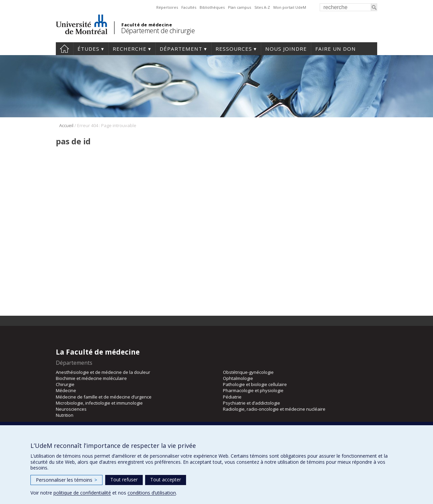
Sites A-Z (262, 7)
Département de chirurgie (158, 31)
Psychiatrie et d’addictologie (252, 403)
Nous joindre (286, 49)
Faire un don (336, 49)
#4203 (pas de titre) (64, 49)
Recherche (130, 49)
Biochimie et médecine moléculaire (91, 378)
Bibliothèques (212, 7)
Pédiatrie (232, 397)
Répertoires (167, 7)
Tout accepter (166, 479)
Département (181, 49)
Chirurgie (65, 384)
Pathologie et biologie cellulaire (255, 384)
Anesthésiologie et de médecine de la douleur (103, 372)
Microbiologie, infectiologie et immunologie (99, 403)
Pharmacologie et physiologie (253, 390)
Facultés (189, 7)
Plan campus (240, 7)
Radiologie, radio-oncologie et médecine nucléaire (274, 409)
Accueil (66, 125)
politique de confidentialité (82, 493)
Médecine (66, 390)
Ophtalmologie (238, 378)
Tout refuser (124, 479)
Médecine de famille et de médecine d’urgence (104, 397)
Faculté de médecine (147, 25)
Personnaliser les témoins (66, 480)
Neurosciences (71, 409)
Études (88, 49)
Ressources (234, 49)
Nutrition (65, 415)
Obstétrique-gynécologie (248, 372)
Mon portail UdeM (290, 7)
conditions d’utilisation (152, 493)
